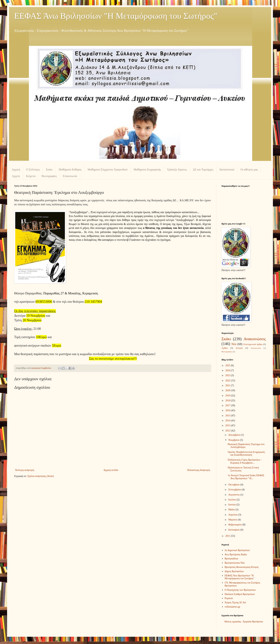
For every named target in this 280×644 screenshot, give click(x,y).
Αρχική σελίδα (111, 470)
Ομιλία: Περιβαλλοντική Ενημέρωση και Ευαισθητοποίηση (246, 454)
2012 (228, 431)
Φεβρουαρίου (235, 525)
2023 (228, 375)
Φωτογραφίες (49, 176)
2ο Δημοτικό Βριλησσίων (237, 550)
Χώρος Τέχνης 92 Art (235, 602)
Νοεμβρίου (234, 440)
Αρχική (16, 169)
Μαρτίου (233, 520)
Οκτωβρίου (234, 485)
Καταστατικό (227, 169)
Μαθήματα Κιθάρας (70, 169)
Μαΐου (232, 510)
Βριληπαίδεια (231, 559)
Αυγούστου (234, 495)
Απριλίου (233, 515)
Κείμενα (31, 176)
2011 (228, 536)
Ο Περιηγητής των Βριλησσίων (240, 590)
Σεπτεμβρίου (235, 490)
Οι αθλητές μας (249, 169)
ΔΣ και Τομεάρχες (203, 169)
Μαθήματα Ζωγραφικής (147, 169)
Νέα (234, 344)
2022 (228, 381)
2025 (228, 365)
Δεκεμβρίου (235, 435)
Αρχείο (16, 176)
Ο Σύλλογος (33, 169)
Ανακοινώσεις (255, 339)
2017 (228, 405)
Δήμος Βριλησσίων (234, 571)
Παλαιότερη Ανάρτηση (199, 470)
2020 (228, 390)
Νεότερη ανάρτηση (25, 470)
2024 (228, 370)
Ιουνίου (232, 505)
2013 (228, 425)
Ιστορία (239, 348)
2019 (228, 396)
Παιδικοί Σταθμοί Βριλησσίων (240, 594)
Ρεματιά (229, 598)
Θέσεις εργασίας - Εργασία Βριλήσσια (244, 622)
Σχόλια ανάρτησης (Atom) (41, 476)
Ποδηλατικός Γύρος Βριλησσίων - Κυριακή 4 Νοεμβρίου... (245, 461)
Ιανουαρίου (234, 530)
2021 (228, 385)
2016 (228, 410)
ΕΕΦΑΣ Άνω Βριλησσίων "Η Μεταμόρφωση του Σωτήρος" (116, 16)
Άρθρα (225, 348)
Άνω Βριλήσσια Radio (236, 555)
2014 (228, 421)
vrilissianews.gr (233, 607)
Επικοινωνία (70, 176)
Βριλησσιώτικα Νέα (235, 563)
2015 (228, 416)
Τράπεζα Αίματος (177, 169)
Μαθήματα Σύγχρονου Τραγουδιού (108, 169)
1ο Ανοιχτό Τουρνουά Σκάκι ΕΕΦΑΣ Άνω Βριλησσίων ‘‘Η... (246, 477)
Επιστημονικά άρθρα (253, 344)
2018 (228, 401)
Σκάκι (49, 169)
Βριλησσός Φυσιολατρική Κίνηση (242, 567)
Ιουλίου (232, 500)
